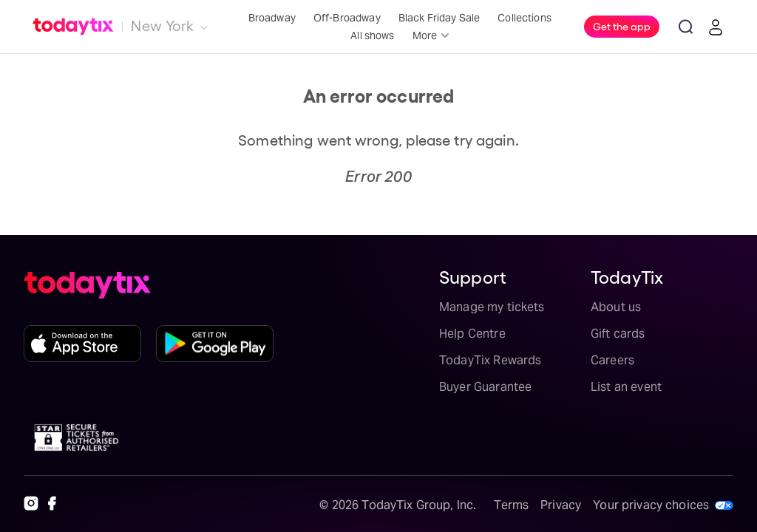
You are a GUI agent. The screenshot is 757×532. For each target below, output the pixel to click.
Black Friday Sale (439, 18)
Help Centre (472, 334)
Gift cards (618, 334)
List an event (626, 387)
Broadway (272, 18)
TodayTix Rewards (490, 360)
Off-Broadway (347, 18)
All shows (372, 35)
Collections (525, 18)
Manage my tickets (492, 307)
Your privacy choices (651, 505)
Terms (511, 505)
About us (616, 307)
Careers (612, 360)
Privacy (561, 505)
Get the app (622, 26)
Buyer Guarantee (485, 387)
